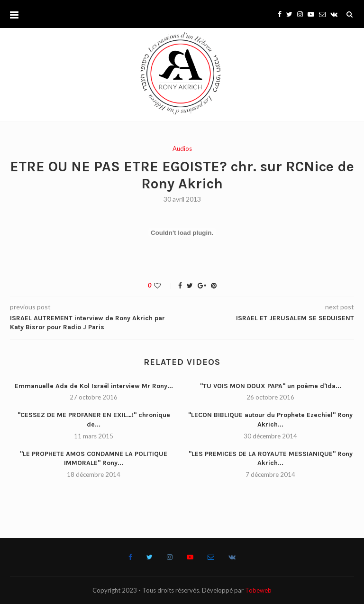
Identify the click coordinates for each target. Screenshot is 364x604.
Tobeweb (258, 590)
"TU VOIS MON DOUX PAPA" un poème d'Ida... (271, 386)
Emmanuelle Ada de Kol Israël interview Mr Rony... (94, 386)
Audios (182, 149)
